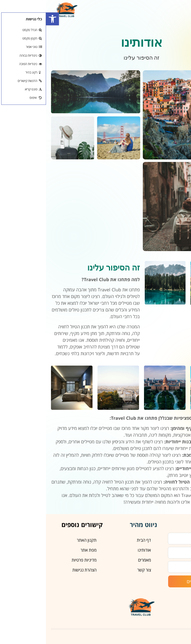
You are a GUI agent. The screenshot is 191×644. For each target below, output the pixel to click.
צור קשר (98, 570)
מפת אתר (43, 550)
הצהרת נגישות (38, 570)
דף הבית (98, 540)
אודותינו (98, 550)
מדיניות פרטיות (38, 560)
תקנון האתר (41, 540)
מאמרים (98, 560)
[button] (6, 19)
